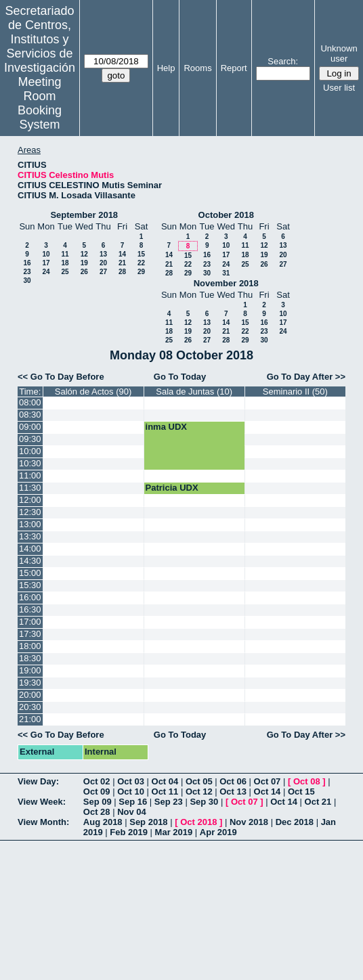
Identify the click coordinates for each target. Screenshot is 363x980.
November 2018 (226, 283)
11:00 (30, 475)
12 (84, 254)
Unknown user (339, 53)
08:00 (30, 402)
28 (122, 272)
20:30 (30, 707)
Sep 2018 (148, 822)
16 (27, 263)
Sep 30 (204, 802)
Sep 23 (169, 802)
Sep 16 (133, 802)
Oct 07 (268, 781)
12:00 (30, 500)
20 (103, 263)
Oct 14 (268, 792)
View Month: (43, 822)
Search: (283, 61)
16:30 (30, 609)
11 (65, 254)
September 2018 (84, 215)
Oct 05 (199, 781)
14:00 (30, 549)
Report (234, 68)
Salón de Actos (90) (93, 392)
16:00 (30, 597)
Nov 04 (132, 812)
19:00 (30, 670)
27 (103, 272)
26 (84, 272)
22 (141, 263)
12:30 (30, 512)
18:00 (30, 646)
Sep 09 (98, 802)
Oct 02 (97, 781)
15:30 (30, 585)
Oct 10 (131, 792)
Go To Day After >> (306, 377)
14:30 (30, 561)
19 (84, 263)
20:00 (30, 695)
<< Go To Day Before (61, 377)
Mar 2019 (174, 832)
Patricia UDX (172, 488)
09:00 (30, 427)
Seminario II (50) (295, 392)
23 (27, 272)
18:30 (30, 658)
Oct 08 (307, 781)
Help (166, 68)
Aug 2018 (103, 822)
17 (46, 263)
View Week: (42, 802)
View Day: (38, 781)
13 (103, 254)
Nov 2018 (249, 822)
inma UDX (166, 427)
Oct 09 (97, 792)
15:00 (30, 573)
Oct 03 (131, 781)
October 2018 (226, 215)
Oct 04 (165, 781)
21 (122, 263)
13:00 (30, 524)
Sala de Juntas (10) (194, 392)
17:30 (30, 634)
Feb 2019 (129, 832)
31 (226, 273)
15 (141, 254)
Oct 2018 (198, 822)
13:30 (30, 536)
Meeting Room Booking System (40, 103)
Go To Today (180, 377)
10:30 (30, 463)
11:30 (30, 488)
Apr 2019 (218, 832)
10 (46, 254)
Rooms (197, 68)
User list (339, 88)
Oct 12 (199, 792)
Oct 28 (97, 812)
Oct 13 (233, 792)
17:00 (30, 622)
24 (46, 272)
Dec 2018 (295, 822)
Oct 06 (233, 781)
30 (27, 281)
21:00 (30, 719)
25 (65, 272)
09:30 (30, 439)
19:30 (30, 683)
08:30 (30, 415)
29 (141, 272)
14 (122, 254)
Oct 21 (318, 802)
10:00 (30, 451)
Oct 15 (301, 792)
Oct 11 (165, 792)
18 (65, 263)
